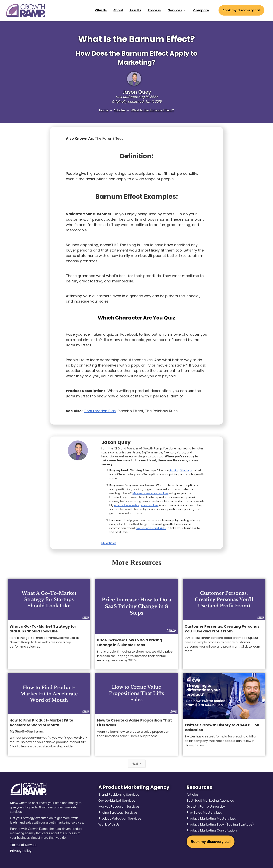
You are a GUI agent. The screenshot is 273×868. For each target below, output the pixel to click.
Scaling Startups (181, 470)
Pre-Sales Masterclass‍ (204, 812)
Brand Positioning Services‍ (119, 795)
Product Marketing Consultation (212, 830)
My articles (109, 543)
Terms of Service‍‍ (23, 845)
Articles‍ (193, 795)
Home (104, 110)
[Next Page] (137, 764)
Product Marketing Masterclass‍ (211, 818)
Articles (120, 110)
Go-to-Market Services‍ (117, 801)
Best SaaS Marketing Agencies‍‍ (210, 801)
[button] (177, 10)
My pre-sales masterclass (150, 493)
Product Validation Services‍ (120, 818)
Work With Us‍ (109, 824)
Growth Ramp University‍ (206, 807)
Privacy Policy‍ (21, 851)
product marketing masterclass (136, 505)
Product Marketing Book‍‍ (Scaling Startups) (220, 824)
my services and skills (151, 528)
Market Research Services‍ (119, 807)
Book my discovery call (211, 842)
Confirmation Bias (100, 411)
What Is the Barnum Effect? (152, 110)
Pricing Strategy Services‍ (118, 812)
